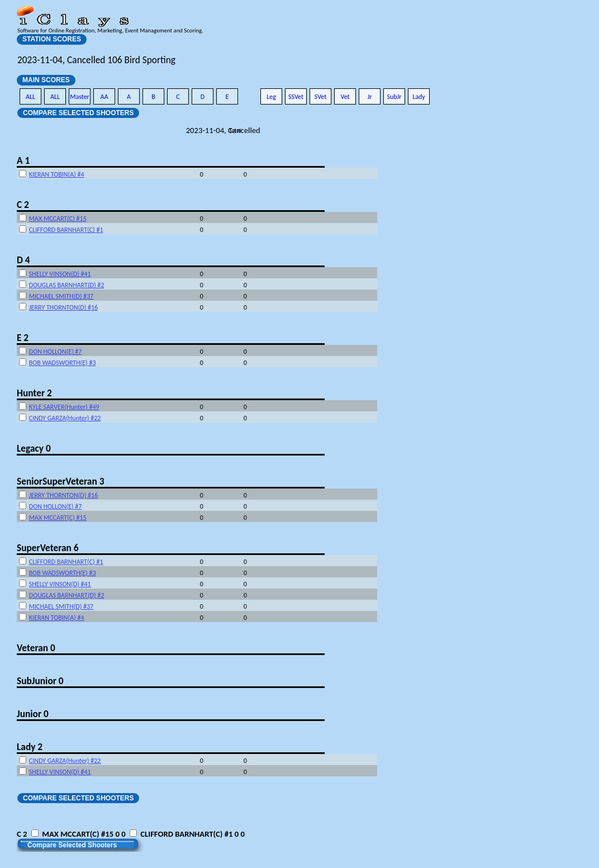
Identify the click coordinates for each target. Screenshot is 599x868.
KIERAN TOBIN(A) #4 (57, 174)
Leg (271, 97)
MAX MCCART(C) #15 (58, 219)
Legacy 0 (34, 448)
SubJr (394, 97)
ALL (30, 97)
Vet (345, 97)
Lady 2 (30, 747)
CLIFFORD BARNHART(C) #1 (66, 230)
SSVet (296, 97)
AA (104, 97)
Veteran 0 (36, 648)
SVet (321, 97)
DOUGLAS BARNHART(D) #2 (67, 285)
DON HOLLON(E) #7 (56, 352)
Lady (419, 97)
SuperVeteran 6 (47, 548)
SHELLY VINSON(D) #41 (60, 274)
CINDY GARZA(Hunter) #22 (65, 418)
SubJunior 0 (40, 681)
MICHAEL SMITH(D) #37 (61, 296)
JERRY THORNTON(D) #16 (63, 307)
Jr (369, 97)
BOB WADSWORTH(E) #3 (63, 363)
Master (80, 97)
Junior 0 (33, 714)
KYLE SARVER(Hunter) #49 (64, 407)
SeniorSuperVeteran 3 (60, 481)
